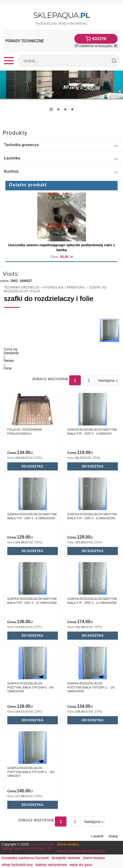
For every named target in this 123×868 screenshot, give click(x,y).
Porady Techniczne (25, 41)
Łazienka (12, 158)
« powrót (97, 836)
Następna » (108, 380)
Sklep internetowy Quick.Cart (81, 851)
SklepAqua (61, 15)
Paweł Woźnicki (42, 844)
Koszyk (99, 39)
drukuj (113, 836)
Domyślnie (11, 353)
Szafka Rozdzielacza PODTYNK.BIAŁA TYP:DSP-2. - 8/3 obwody (31, 772)
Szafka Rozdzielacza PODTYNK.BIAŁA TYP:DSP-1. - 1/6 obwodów (91, 687)
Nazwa (9, 361)
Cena (8, 368)
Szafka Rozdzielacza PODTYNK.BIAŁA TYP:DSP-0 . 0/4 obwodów (30, 687)
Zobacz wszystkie (50, 379)
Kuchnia (11, 171)
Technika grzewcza (21, 145)
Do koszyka (32, 466)
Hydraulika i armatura (64, 287)
